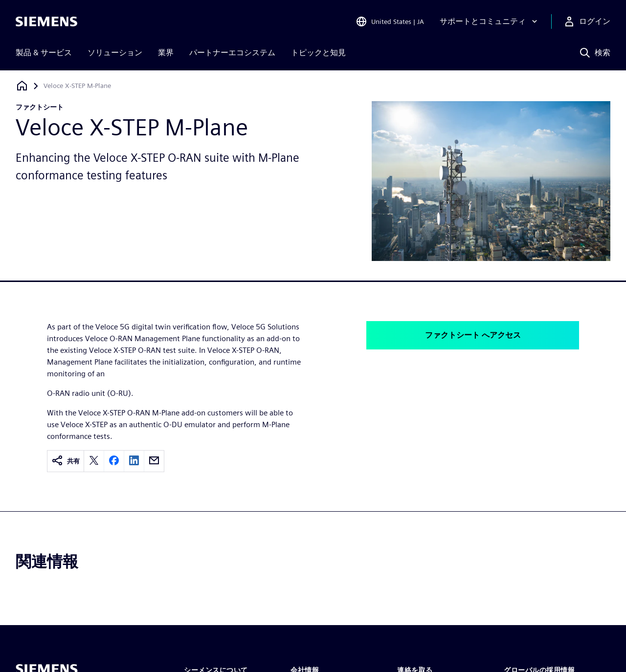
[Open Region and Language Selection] (390, 22)
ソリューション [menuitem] (115, 53)
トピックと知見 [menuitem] (318, 53)
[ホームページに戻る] (22, 86)
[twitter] (94, 461)
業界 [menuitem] (166, 53)
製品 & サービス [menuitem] (44, 53)
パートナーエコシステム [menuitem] (232, 53)
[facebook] (114, 461)
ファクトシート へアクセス (473, 335)
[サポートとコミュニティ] (490, 22)
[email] (154, 461)
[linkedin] (134, 461)
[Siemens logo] (46, 22)
